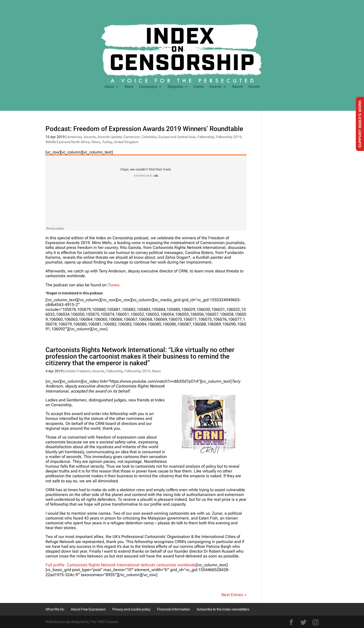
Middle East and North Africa (68, 142)
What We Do (55, 609)
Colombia (149, 137)
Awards (215, 87)
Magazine (175, 87)
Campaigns (148, 87)
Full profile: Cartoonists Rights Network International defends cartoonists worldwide (121, 565)
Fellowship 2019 (229, 137)
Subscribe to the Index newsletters (223, 609)
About (109, 87)
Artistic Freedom (78, 371)
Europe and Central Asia (177, 137)
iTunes (113, 285)
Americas (75, 137)
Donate (254, 87)
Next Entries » (234, 595)
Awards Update (110, 137)
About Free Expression (88, 609)
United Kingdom (126, 142)
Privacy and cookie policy (131, 609)
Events (199, 87)
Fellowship (206, 137)
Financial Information (174, 609)
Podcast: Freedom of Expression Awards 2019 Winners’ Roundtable (144, 129)
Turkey (107, 142)
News (129, 87)
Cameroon (132, 137)
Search (237, 87)
